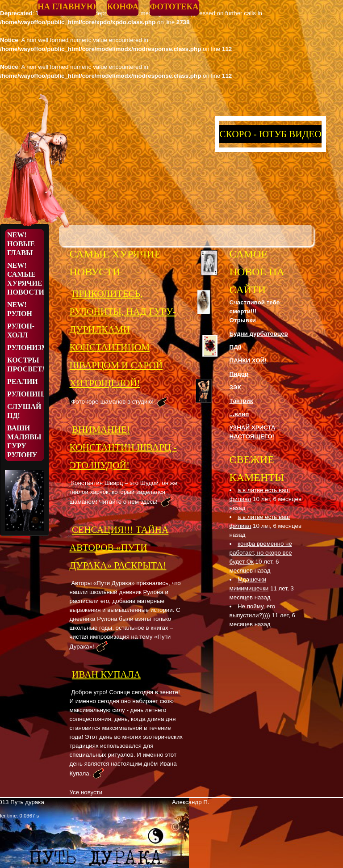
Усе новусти (86, 792)
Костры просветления (26, 364)
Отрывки (243, 320)
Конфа (123, 6)
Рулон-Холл (21, 331)
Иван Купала (106, 674)
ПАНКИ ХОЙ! (248, 360)
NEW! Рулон (20, 309)
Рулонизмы (26, 348)
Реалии (23, 381)
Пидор (239, 374)
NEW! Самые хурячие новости (26, 279)
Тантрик (241, 401)
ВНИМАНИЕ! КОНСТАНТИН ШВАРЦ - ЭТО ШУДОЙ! (123, 447)
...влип (239, 414)
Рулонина (26, 394)
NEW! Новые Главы (21, 244)
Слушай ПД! (24, 411)
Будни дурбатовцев (259, 334)
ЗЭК (235, 387)
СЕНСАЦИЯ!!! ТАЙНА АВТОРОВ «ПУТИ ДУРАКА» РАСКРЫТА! (119, 548)
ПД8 (236, 347)
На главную (67, 6)
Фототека (174, 6)
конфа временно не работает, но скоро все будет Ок (261, 553)
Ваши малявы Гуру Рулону (24, 441)
